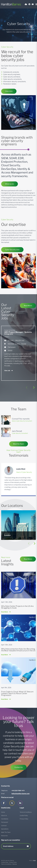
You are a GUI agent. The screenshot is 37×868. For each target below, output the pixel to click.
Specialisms (5, 829)
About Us (4, 816)
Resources (4, 836)
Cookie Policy (24, 816)
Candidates (5, 819)
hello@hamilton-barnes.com (21, 794)
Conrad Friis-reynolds (21, 419)
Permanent (5, 822)
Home (3, 812)
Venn (34, 861)
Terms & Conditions (26, 812)
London (7, 535)
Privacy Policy (24, 819)
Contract (4, 826)
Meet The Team (6, 832)
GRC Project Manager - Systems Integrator (18, 333)
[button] (34, 388)
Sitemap (15, 864)
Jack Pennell (17, 431)
